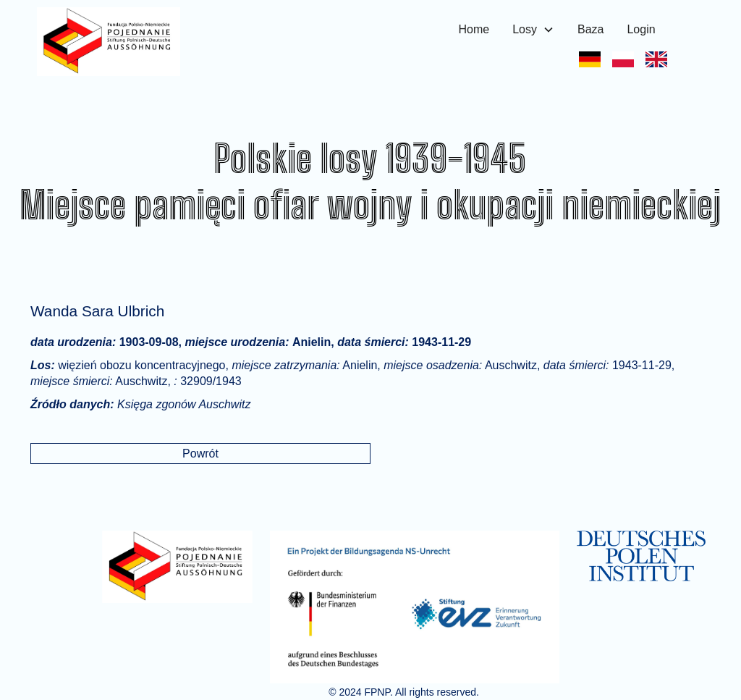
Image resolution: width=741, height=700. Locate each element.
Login (641, 29)
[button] (533, 30)
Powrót (200, 454)
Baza (590, 29)
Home (474, 29)
